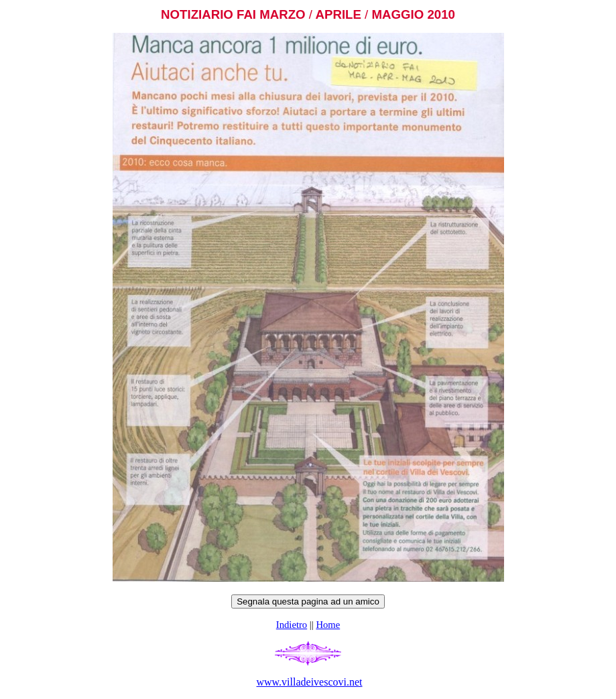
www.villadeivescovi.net (309, 682)
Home (328, 625)
